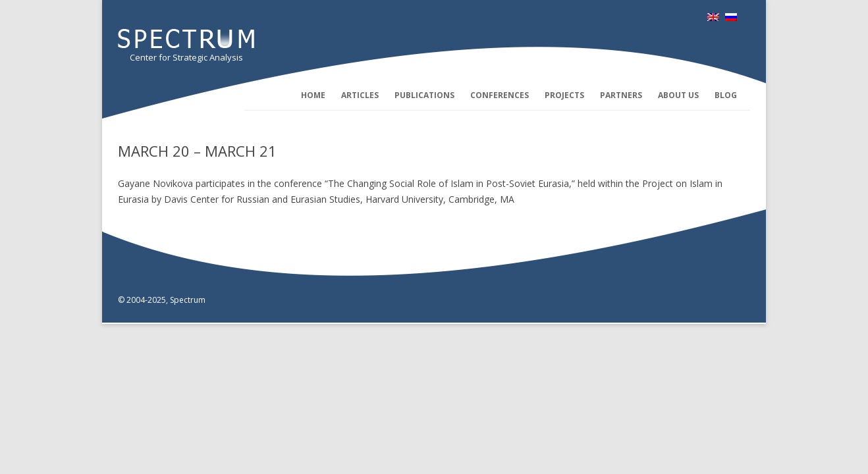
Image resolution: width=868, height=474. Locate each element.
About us (678, 95)
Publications (424, 95)
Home (313, 95)
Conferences (500, 95)
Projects (564, 95)
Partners (621, 95)
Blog (726, 95)
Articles (360, 95)
